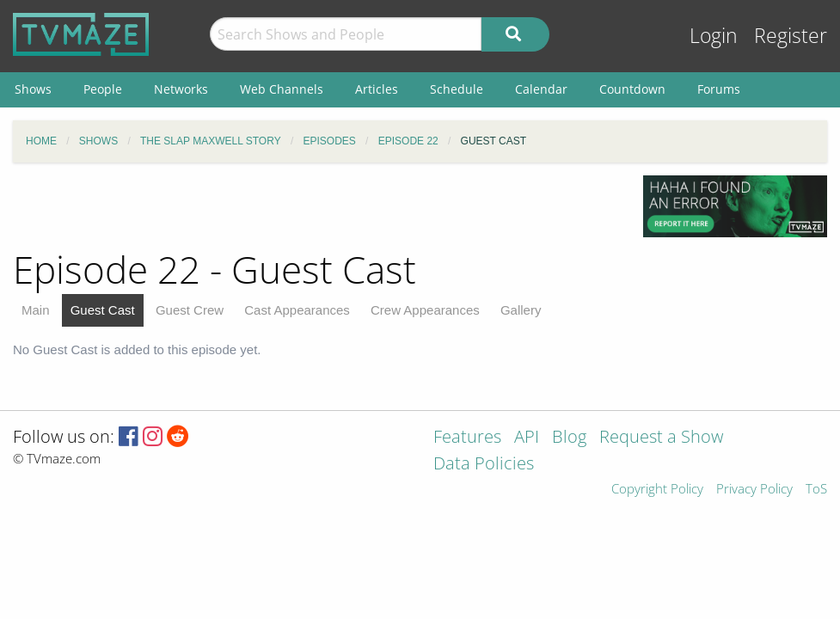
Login (714, 36)
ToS (816, 490)
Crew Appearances (425, 310)
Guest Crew (190, 310)
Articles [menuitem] (377, 89)
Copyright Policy (657, 490)
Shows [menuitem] (33, 89)
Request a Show (661, 438)
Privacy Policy (754, 490)
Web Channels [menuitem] (282, 89)
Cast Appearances (297, 310)
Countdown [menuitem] (632, 89)
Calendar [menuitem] (541, 89)
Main (36, 310)
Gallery (521, 310)
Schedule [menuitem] (457, 89)
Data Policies (484, 465)
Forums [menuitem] (719, 89)
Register (791, 36)
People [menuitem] (103, 89)
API (527, 438)
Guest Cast (103, 310)
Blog (569, 438)
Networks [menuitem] (181, 89)
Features (467, 438)
